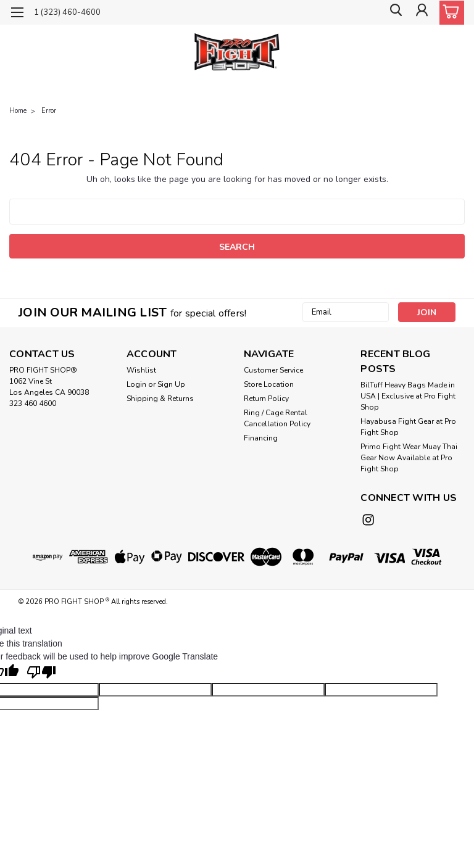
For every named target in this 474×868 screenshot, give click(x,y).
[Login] (421, 13)
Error (49, 111)
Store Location (269, 384)
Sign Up (171, 384)
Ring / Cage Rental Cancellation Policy (277, 418)
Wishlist (141, 370)
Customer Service (273, 370)
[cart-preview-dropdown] (449, 13)
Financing (261, 438)
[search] (393, 13)
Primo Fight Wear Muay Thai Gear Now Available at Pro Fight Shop (409, 458)
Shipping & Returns (160, 399)
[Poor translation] (41, 672)
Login (136, 384)
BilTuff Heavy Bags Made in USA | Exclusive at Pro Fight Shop (408, 396)
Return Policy (266, 399)
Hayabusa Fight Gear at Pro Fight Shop (408, 427)
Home (18, 111)
